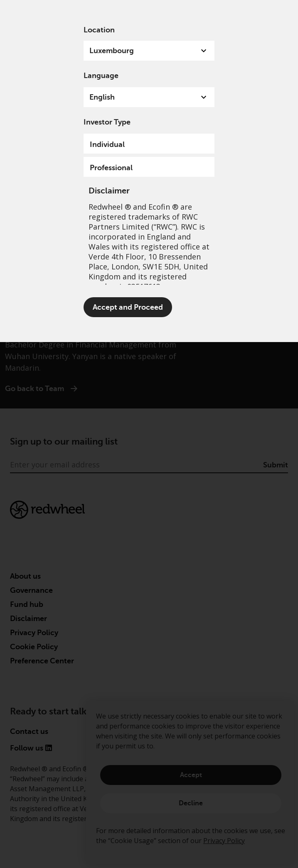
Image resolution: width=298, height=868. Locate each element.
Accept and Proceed (128, 307)
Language (101, 76)
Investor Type (107, 122)
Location (99, 30)
